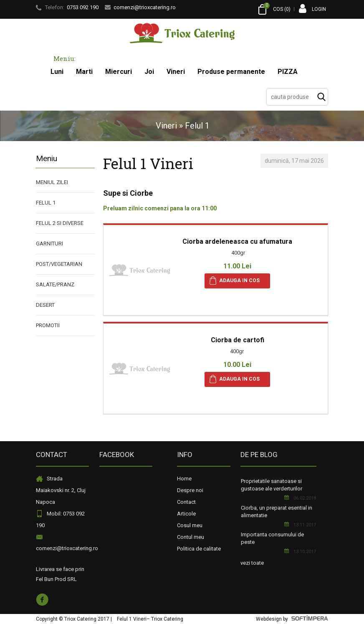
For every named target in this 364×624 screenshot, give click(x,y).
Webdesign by (292, 619)
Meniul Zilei (52, 182)
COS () (274, 9)
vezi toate (252, 563)
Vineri (176, 72)
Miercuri (119, 72)
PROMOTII (48, 325)
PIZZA (288, 72)
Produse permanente (231, 72)
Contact (186, 502)
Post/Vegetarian (59, 264)
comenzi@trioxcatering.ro (67, 548)
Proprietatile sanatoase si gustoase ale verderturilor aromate (272, 489)
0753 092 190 (83, 7)
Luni (57, 72)
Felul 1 (46, 203)
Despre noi (190, 490)
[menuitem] (57, 72)
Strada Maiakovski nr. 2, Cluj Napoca (61, 490)
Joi (149, 72)
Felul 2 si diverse (60, 223)
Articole (186, 514)
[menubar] (174, 72)
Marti (84, 72)
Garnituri (49, 244)
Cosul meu (190, 525)
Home (184, 479)
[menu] (65, 254)
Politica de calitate (199, 549)
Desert (45, 305)
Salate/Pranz (55, 284)
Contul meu (191, 537)
